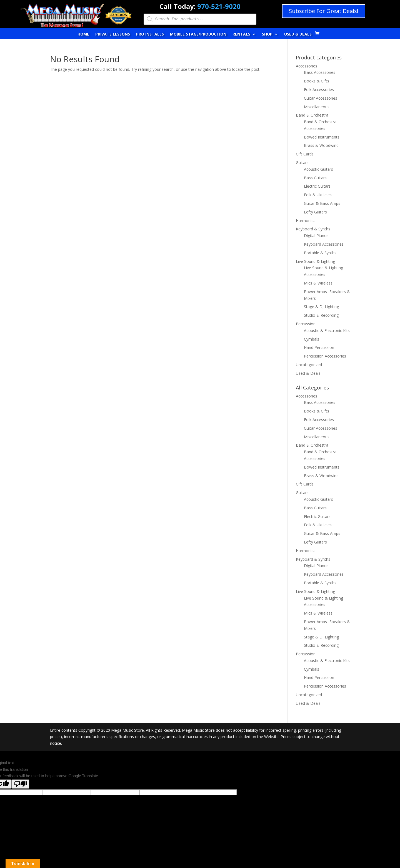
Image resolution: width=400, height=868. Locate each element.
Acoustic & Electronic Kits (327, 330)
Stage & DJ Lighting (321, 307)
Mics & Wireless (318, 283)
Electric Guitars (317, 186)
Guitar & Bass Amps (322, 203)
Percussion (306, 324)
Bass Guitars (315, 178)
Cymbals (312, 339)
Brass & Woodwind (321, 145)
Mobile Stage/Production (198, 34)
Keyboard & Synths (313, 229)
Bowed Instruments (322, 137)
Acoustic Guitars (318, 169)
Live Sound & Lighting (315, 261)
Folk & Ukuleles (318, 195)
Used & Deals (298, 34)
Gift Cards (305, 154)
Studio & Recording (321, 315)
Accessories (307, 66)
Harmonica (306, 221)
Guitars (302, 163)
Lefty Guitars (315, 212)
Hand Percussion (319, 347)
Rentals (241, 34)
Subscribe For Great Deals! (324, 11)
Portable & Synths (320, 253)
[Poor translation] (20, 784)
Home (83, 34)
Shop (267, 34)
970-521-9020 (219, 6)
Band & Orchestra (312, 115)
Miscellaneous (317, 107)
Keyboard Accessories (324, 244)
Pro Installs (150, 34)
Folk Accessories (319, 90)
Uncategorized (309, 365)
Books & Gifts (317, 81)
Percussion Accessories (325, 356)
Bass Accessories (320, 72)
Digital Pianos (316, 236)
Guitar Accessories (321, 98)
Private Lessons (113, 34)
